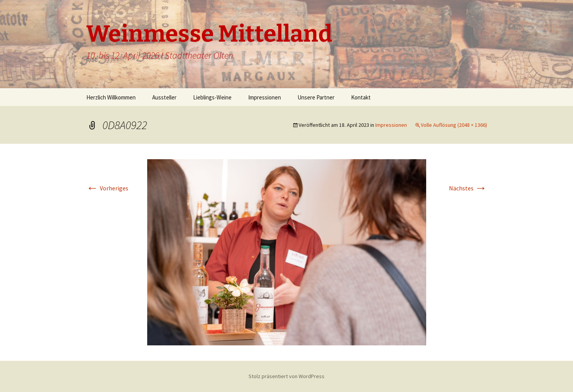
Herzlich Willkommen (111, 97)
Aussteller (164, 97)
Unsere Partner (316, 97)
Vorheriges (107, 188)
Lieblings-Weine (212, 97)
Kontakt (361, 97)
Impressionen (265, 97)
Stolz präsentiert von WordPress (286, 376)
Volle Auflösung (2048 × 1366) (454, 125)
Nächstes (468, 188)
